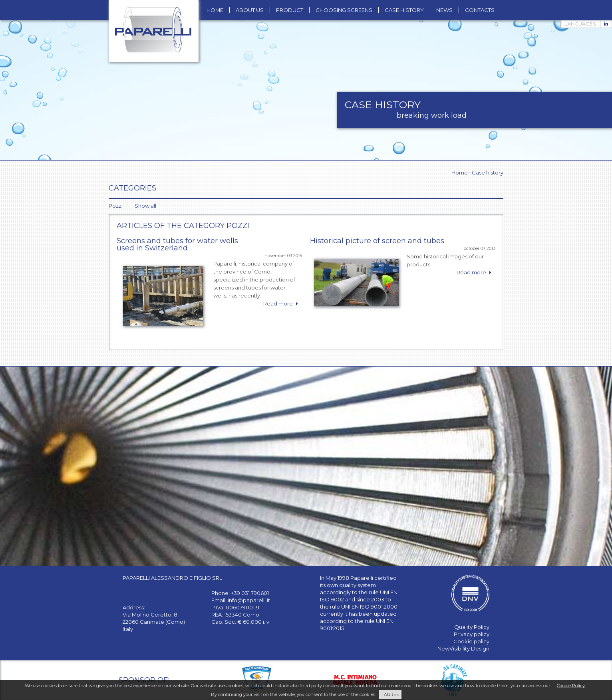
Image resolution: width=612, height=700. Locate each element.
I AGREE (390, 694)
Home (460, 173)
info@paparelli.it (249, 600)
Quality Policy (472, 627)
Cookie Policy (571, 686)
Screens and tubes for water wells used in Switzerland (177, 244)
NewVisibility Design (463, 648)
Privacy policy (472, 634)
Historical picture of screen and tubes (377, 241)
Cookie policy (471, 641)
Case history (488, 173)
